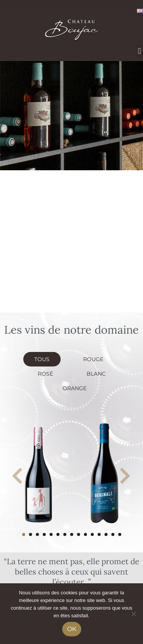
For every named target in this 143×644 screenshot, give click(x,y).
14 (113, 534)
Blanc (96, 374)
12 (99, 534)
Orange (75, 388)
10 (85, 534)
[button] (139, 51)
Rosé (45, 374)
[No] (133, 614)
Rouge (93, 359)
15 (120, 534)
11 (92, 534)
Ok (72, 629)
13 (106, 534)
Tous (42, 359)
